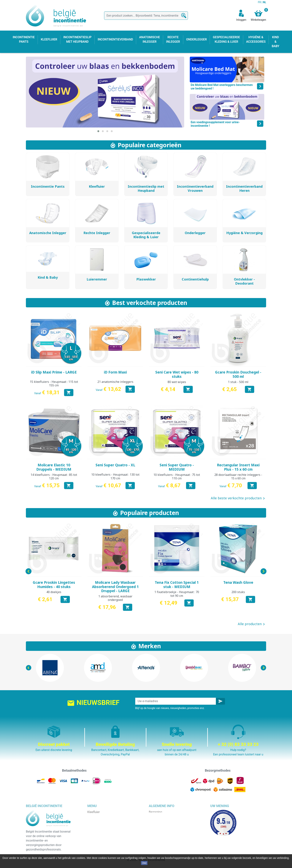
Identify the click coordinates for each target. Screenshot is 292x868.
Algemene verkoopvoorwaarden (170, 821)
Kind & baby (95, 839)
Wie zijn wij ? (157, 825)
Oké (144, 863)
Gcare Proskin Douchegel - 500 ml (238, 374)
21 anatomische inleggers (115, 382)
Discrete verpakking (162, 834)
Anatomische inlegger (102, 830)
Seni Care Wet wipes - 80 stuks (177, 374)
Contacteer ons (159, 839)
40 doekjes (54, 592)
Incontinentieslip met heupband (108, 825)
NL (265, 2)
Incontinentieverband (101, 848)
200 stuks (238, 592)
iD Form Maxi (115, 372)
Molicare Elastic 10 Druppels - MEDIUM (54, 467)
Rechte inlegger (98, 834)
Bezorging (155, 812)
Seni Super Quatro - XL (115, 465)
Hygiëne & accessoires (102, 843)
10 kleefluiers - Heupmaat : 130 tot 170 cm (115, 476)
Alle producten (252, 624)
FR (260, 2)
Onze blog (155, 843)
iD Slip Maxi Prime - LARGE (54, 372)
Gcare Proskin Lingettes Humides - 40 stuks (54, 585)
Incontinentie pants (100, 816)
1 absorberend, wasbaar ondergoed (115, 598)
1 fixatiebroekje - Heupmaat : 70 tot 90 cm (177, 594)
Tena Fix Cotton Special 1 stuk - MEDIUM (177, 585)
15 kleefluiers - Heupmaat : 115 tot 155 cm (54, 383)
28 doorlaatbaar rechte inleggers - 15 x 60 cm (238, 476)
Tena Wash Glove (238, 582)
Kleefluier (94, 812)
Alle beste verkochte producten (238, 498)
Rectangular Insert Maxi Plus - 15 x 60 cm (238, 467)
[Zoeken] (146, 16)
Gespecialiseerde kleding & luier (108, 852)
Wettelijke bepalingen (163, 816)
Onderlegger (95, 821)
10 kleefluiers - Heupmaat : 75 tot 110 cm (177, 476)
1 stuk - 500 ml (238, 382)
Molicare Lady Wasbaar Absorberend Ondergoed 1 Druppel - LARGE (115, 587)
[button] (98, 131)
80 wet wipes (177, 382)
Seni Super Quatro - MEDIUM (177, 467)
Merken (150, 646)
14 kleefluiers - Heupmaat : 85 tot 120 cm (54, 476)
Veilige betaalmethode (164, 830)
